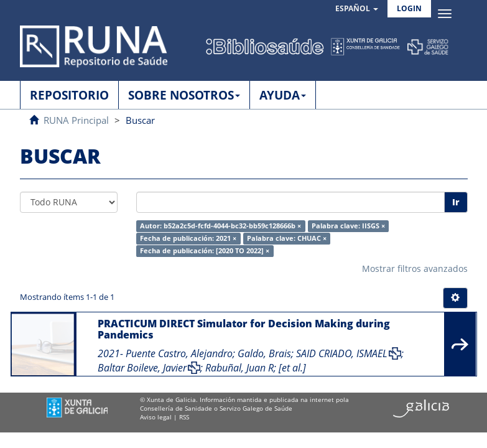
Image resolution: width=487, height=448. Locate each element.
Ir (456, 202)
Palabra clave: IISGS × (348, 226)
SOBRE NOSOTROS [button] (184, 95)
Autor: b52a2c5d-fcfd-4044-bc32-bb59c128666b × (220, 226)
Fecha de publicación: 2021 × (188, 238)
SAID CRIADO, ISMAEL (342, 353)
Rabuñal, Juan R (239, 368)
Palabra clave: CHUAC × (287, 238)
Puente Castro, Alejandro (179, 353)
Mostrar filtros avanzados (415, 268)
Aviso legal (156, 417)
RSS (184, 417)
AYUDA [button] (283, 95)
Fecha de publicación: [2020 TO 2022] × (205, 251)
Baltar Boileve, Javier (142, 368)
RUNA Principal (76, 120)
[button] (357, 9)
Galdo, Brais (264, 353)
